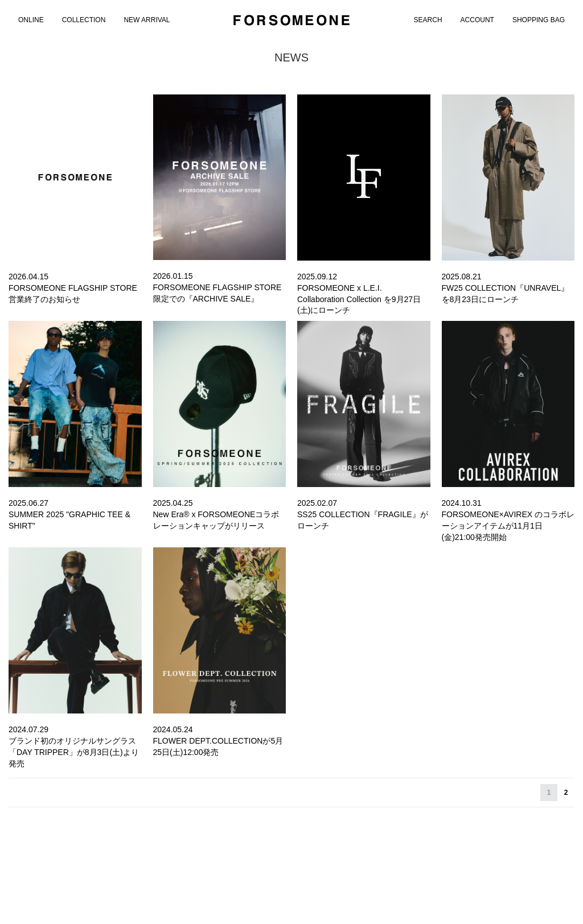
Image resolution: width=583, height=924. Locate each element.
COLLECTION (84, 20)
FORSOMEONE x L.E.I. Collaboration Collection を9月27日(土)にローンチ (359, 299)
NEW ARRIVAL (147, 20)
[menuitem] (31, 20)
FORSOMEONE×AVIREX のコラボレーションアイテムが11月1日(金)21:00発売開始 (508, 525)
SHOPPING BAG (539, 20)
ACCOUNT (477, 20)
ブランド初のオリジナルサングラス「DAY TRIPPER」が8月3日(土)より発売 (74, 752)
